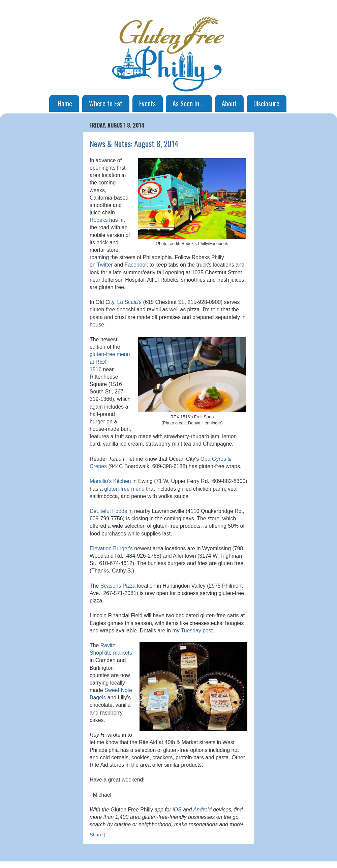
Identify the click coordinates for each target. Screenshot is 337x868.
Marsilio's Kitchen (110, 481)
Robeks (99, 220)
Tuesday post (197, 631)
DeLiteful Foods (108, 511)
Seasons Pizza (118, 586)
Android (202, 810)
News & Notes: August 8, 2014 (134, 143)
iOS (177, 810)
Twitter (105, 265)
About (229, 103)
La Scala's (130, 302)
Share (96, 835)
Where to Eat (106, 103)
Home (65, 103)
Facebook (136, 265)
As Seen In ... (189, 103)
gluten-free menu (110, 354)
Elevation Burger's (111, 548)
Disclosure (266, 103)
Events (147, 103)
